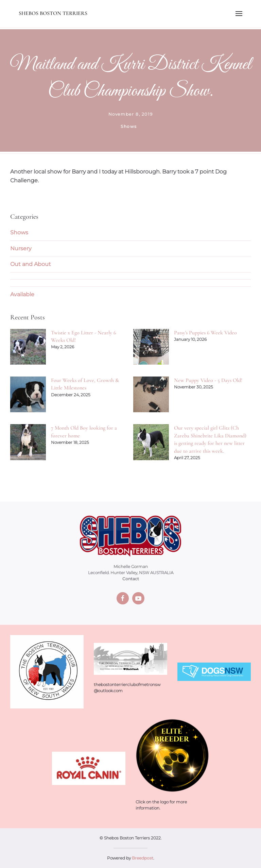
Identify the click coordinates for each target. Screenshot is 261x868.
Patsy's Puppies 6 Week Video (205, 333)
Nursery (21, 248)
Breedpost (143, 858)
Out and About (31, 264)
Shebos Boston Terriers (53, 13)
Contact (131, 579)
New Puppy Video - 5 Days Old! (208, 380)
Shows (19, 232)
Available (22, 294)
